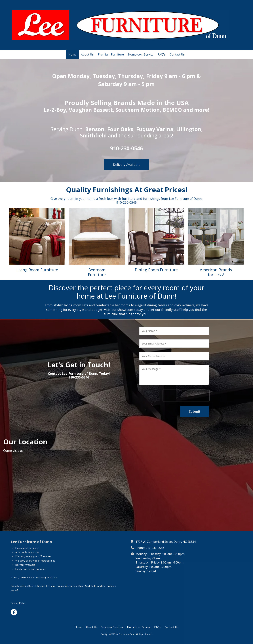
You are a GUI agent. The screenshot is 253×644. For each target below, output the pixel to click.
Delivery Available (127, 165)
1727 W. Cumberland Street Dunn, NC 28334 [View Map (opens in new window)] (166, 542)
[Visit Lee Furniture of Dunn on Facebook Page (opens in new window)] (14, 612)
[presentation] (186, 396)
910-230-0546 (155, 548)
